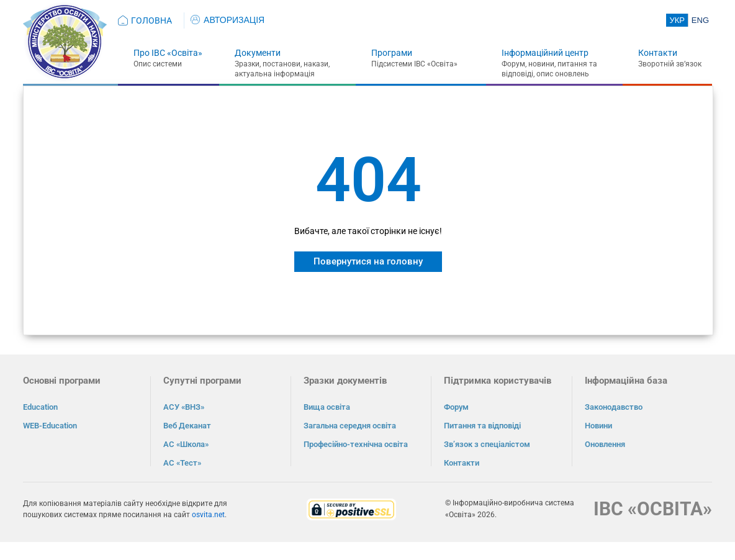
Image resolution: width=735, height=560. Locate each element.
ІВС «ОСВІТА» (653, 509)
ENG (700, 20)
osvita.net (208, 515)
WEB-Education (50, 426)
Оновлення (605, 444)
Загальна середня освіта (350, 426)
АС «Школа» (186, 444)
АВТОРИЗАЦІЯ (228, 20)
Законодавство (614, 407)
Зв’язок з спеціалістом (487, 444)
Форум (456, 407)
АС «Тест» (182, 463)
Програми (392, 53)
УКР (677, 20)
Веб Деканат (187, 426)
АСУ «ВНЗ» (184, 407)
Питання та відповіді (482, 426)
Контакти (658, 53)
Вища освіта (327, 407)
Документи (258, 53)
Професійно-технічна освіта (356, 444)
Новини (598, 426)
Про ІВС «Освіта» (168, 53)
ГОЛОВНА (151, 20)
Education (40, 407)
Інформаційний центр (545, 53)
